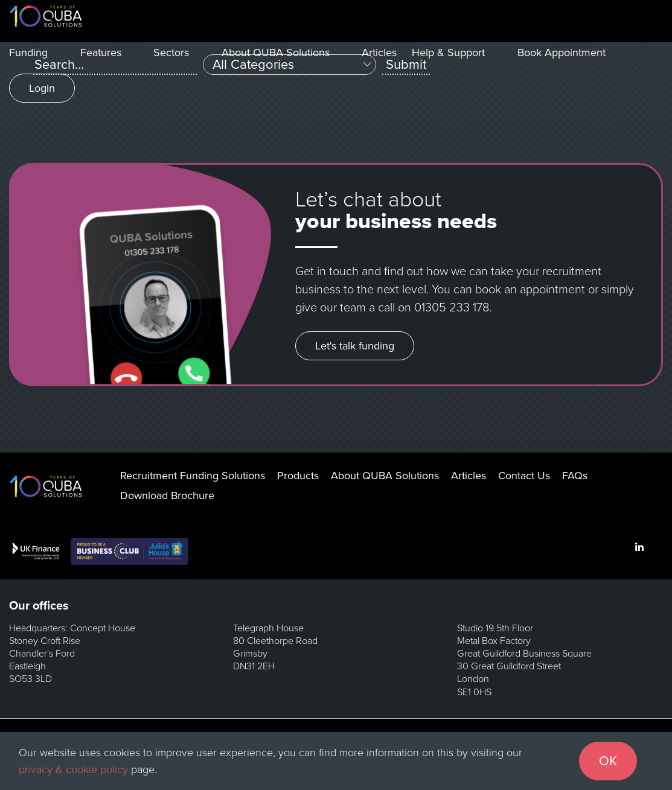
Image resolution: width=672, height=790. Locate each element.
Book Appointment (562, 53)
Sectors (171, 53)
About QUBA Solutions (276, 53)
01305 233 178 (452, 308)
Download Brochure (167, 495)
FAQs (575, 476)
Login (42, 88)
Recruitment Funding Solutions (193, 476)
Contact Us (524, 476)
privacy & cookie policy (73, 769)
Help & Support (448, 53)
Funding (28, 53)
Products (298, 476)
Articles (379, 53)
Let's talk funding (355, 346)
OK (608, 761)
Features (101, 53)
